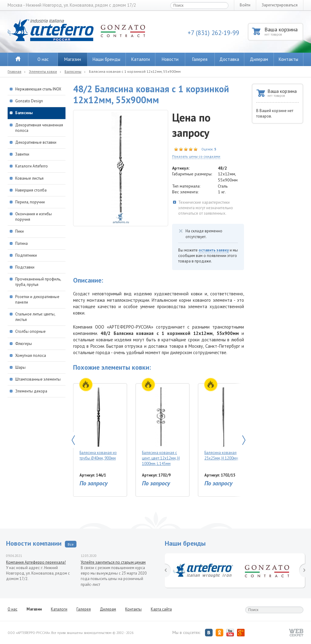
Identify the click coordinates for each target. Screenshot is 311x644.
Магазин (73, 59)
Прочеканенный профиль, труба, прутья (38, 282)
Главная (14, 71)
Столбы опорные (30, 331)
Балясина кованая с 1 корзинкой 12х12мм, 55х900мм (135, 71)
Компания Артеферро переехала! (36, 562)
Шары (20, 367)
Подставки (25, 267)
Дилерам (259, 59)
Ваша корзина (283, 31)
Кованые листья (29, 178)
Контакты (288, 59)
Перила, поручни (30, 202)
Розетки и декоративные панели (37, 299)
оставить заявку (214, 250)
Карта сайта (161, 609)
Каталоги (141, 59)
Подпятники (26, 255)
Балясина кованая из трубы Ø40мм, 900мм (99, 424)
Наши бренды (106, 59)
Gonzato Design (29, 101)
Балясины (73, 71)
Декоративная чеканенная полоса (39, 128)
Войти (245, 5)
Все (71, 544)
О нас (43, 59)
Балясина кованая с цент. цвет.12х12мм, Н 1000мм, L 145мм (161, 426)
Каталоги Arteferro (32, 166)
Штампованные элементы (38, 379)
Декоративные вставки (36, 142)
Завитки (22, 154)
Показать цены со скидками (196, 156)
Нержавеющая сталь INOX (38, 89)
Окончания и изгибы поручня (34, 217)
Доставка (229, 59)
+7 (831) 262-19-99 (213, 33)
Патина (21, 243)
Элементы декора (31, 391)
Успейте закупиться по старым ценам (113, 562)
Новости (170, 59)
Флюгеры (24, 344)
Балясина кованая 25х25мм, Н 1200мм (223, 424)
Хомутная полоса (31, 355)
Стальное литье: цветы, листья (35, 317)
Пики (19, 231)
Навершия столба (31, 190)
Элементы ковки (43, 71)
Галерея (200, 59)
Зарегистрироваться (280, 5)
